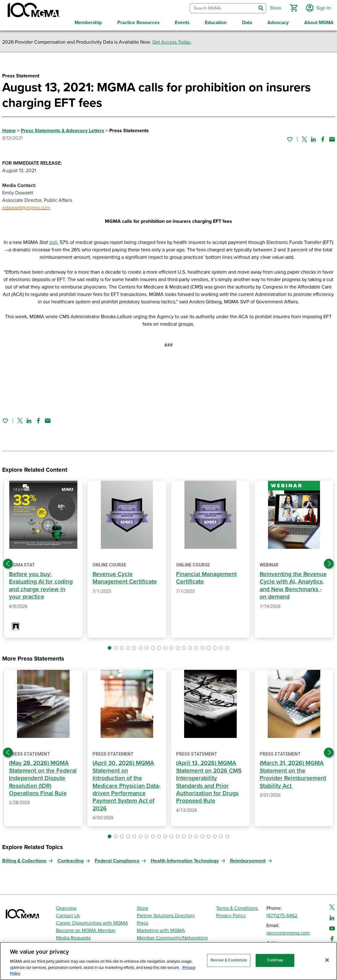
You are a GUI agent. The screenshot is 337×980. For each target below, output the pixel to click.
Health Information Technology (185, 860)
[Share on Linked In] (313, 138)
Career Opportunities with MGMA (92, 922)
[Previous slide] (8, 562)
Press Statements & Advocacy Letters (63, 129)
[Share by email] (332, 138)
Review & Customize (229, 960)
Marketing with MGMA (161, 929)
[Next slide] (329, 562)
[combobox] (222, 8)
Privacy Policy (231, 914)
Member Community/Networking (172, 937)
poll (53, 241)
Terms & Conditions (237, 907)
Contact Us (68, 914)
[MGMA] (33, 11)
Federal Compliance (117, 860)
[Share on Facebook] (323, 138)
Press (143, 922)
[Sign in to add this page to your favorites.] (290, 138)
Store (143, 907)
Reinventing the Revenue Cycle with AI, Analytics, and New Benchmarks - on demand (293, 584)
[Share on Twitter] (304, 138)
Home (9, 129)
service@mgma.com (288, 932)
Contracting (71, 860)
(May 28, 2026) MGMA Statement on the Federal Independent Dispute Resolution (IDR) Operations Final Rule (43, 777)
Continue (275, 960)
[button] (293, 7)
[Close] (327, 960)
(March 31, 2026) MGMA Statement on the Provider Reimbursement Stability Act (293, 773)
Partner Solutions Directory (166, 914)
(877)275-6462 (282, 914)
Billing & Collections (24, 860)
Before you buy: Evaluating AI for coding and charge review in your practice (41, 584)
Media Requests (73, 937)
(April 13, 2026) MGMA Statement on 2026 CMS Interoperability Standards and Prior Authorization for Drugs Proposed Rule (209, 781)
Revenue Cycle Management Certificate (125, 577)
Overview (66, 907)
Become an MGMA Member (86, 929)
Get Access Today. (172, 41)
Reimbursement (248, 860)
